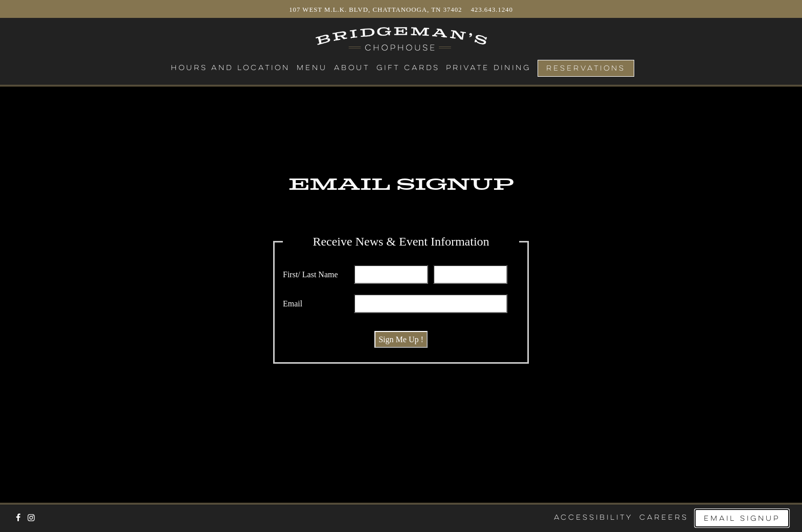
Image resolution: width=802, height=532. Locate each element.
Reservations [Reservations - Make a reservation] (586, 69)
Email (293, 304)
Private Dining (488, 68)
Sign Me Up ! (401, 339)
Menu (312, 68)
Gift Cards (408, 68)
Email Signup (742, 519)
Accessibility (593, 518)
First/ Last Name (310, 274)
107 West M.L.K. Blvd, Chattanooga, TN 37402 (377, 10)
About (352, 68)
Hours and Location (230, 68)
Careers (664, 518)
